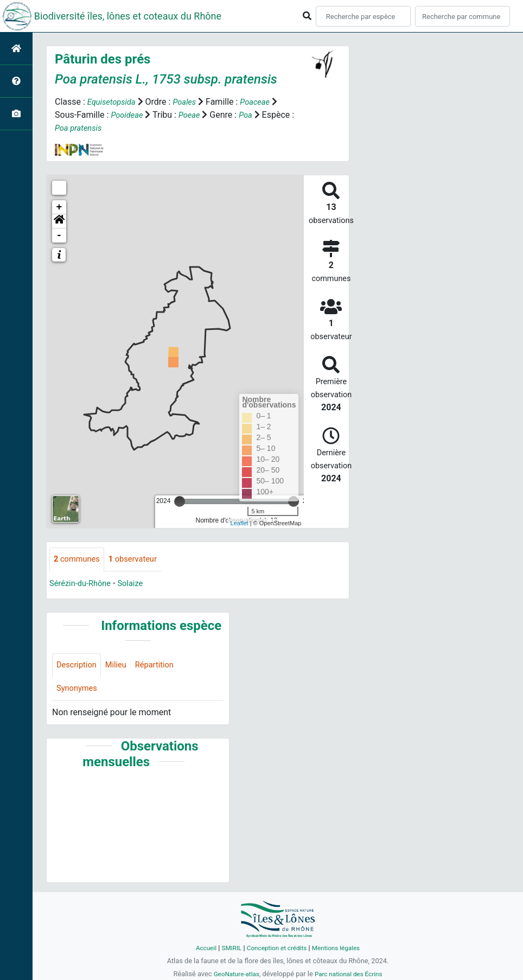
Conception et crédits (276, 948)
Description (78, 667)
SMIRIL (228, 948)
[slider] (180, 501)
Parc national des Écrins (351, 974)
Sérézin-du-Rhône (83, 584)
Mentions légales (340, 948)
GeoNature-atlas (233, 974)
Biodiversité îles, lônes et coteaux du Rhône (128, 16)
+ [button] (59, 207)
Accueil (200, 948)
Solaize (138, 584)
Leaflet (240, 523)
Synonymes (79, 691)
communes (79, 560)
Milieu (121, 667)
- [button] (59, 236)
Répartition (162, 667)
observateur (139, 560)
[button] (59, 221)
